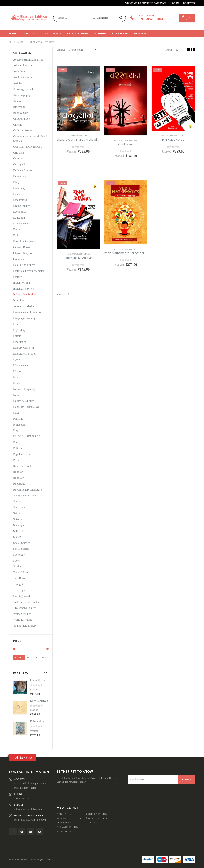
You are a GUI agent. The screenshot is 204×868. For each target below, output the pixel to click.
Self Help (19, 531)
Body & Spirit (21, 113)
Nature (17, 395)
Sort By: (61, 50)
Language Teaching (24, 318)
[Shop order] (83, 50)
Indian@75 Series (24, 289)
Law (16, 324)
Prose (16, 460)
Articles (18, 83)
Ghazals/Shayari (23, 253)
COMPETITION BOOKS (28, 147)
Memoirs (18, 371)
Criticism (19, 153)
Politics (18, 448)
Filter (19, 658)
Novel (17, 413)
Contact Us (120, 34)
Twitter (22, 832)
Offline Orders (78, 34)
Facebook (13, 832)
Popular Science (23, 454)
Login (91, 823)
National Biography (25, 389)
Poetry (17, 442)
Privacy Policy (68, 827)
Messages (140, 34)
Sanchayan (19, 507)
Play (16, 431)
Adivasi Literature (24, 66)
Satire (17, 513)
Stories (17, 567)
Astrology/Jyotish (23, 89)
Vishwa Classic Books (26, 602)
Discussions (20, 200)
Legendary (19, 330)
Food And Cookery (24, 241)
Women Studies (22, 614)
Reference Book (22, 466)
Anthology (19, 71)
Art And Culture (23, 77)
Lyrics (17, 360)
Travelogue (20, 590)
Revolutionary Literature (27, 490)
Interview (19, 300)
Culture (17, 159)
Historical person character (29, 271)
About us (64, 814)
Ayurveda (19, 101)
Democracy (20, 176)
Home (13, 34)
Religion (18, 472)
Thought (18, 584)
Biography (19, 107)
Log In (175, 3)
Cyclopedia (20, 164)
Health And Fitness (24, 265)
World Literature (23, 620)
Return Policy (97, 814)
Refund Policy (97, 818)
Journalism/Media (24, 306)
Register (189, 3)
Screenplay (20, 525)
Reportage (19, 484)
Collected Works (23, 131)
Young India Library (25, 626)
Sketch (17, 537)
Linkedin (31, 832)
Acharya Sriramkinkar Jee (28, 60)
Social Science (22, 543)
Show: (169, 50)
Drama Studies (22, 206)
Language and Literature (27, 312)
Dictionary (19, 188)
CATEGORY (29, 34)
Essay (17, 230)
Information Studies (78, 136)
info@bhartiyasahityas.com (28, 809)
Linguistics (20, 342)
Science (18, 519)
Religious (19, 478)
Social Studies (21, 549)
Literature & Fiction (25, 354)
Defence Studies (23, 170)
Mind (16, 377)
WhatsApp (39, 832)
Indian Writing (22, 283)
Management (21, 366)
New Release (53, 34)
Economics (20, 212)
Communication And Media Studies (31, 139)
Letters (17, 336)
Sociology (19, 555)
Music (17, 383)
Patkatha (18, 419)
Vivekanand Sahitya (25, 608)
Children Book (22, 119)
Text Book (19, 578)
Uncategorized (22, 596)
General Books (22, 247)
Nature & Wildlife (24, 401)
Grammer (19, 259)
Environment (21, 224)
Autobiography (22, 95)
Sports (17, 561)
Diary (17, 182)
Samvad (18, 502)
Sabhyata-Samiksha (25, 496)
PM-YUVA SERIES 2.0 (27, 436)
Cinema (18, 125)
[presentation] (44, 673)
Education (19, 218)
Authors (100, 34)
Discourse (19, 194)
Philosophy (20, 425)
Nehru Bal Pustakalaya (26, 407)
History (17, 277)
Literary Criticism (24, 348)
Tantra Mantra (21, 572)
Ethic (16, 235)
